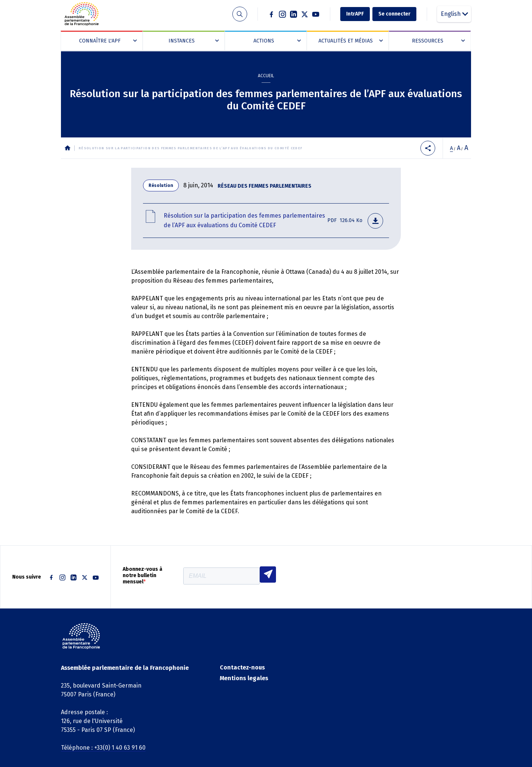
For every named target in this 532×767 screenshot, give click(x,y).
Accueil (266, 76)
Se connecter (394, 14)
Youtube (316, 14)
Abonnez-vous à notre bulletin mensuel (142, 576)
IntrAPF (355, 14)
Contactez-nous (242, 667)
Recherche (240, 14)
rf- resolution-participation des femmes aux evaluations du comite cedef (266, 221)
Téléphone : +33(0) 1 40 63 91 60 (103, 748)
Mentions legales (244, 678)
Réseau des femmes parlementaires (265, 186)
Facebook (272, 14)
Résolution (161, 185)
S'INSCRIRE (268, 575)
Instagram (283, 14)
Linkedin (294, 14)
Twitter (305, 14)
